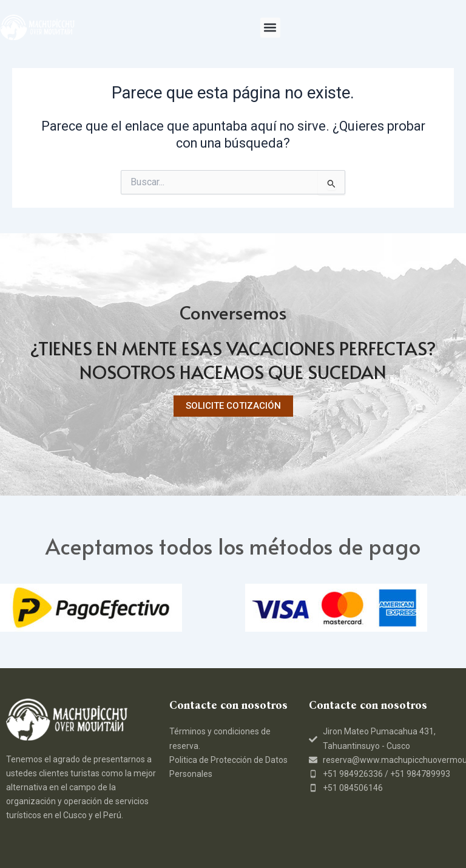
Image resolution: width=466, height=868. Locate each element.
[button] (270, 28)
